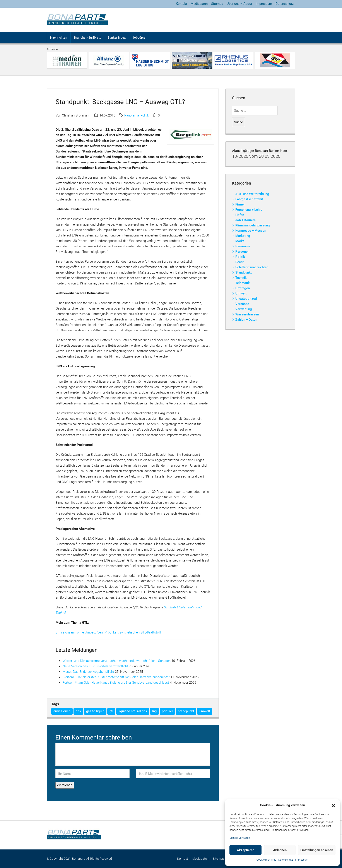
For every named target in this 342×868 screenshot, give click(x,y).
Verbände (242, 304)
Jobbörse (139, 38)
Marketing (243, 236)
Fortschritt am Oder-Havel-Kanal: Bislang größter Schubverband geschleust (116, 683)
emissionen (62, 711)
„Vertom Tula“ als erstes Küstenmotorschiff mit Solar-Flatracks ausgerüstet (116, 677)
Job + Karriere (245, 220)
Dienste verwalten (240, 838)
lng (154, 711)
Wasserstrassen (247, 314)
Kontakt (181, 4)
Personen (242, 252)
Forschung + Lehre (249, 210)
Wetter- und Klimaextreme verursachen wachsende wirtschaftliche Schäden (117, 661)
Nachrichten (59, 38)
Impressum (302, 860)
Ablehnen (280, 850)
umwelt (205, 711)
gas (78, 711)
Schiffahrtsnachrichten (252, 267)
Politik (145, 115)
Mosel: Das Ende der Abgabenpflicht (88, 672)
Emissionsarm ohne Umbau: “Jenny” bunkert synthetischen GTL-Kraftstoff (108, 632)
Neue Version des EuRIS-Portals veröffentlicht (95, 666)
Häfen (240, 215)
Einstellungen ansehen (317, 850)
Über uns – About (239, 4)
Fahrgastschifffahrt (249, 199)
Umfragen (243, 288)
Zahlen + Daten (246, 320)
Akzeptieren (246, 850)
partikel (167, 711)
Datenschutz (286, 860)
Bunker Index (117, 38)
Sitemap (217, 4)
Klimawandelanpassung (253, 225)
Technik (241, 278)
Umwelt (241, 293)
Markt (240, 241)
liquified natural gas (133, 711)
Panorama (132, 115)
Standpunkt (244, 272)
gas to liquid (95, 711)
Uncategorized (246, 299)
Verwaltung (244, 309)
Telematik (243, 283)
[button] (333, 805)
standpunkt (186, 711)
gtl (111, 711)
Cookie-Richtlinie (266, 860)
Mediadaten (199, 4)
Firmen (240, 204)
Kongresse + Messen (251, 231)
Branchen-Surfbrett (87, 38)
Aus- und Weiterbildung (252, 194)
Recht (239, 262)
